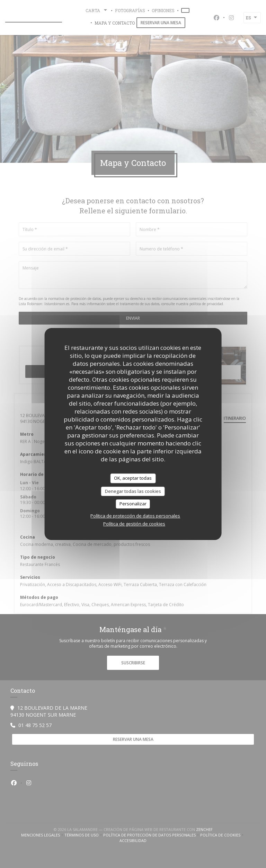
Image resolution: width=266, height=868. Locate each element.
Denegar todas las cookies (133, 491)
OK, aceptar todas (133, 478)
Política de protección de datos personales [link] (135, 516)
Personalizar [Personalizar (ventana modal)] (133, 504)
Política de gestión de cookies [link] (134, 524)
